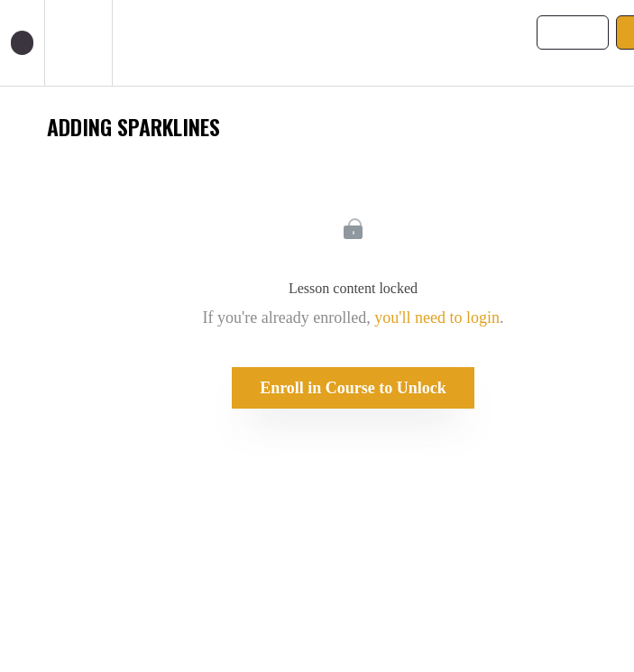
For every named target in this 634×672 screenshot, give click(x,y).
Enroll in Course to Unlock (353, 388)
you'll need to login (437, 318)
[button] (22, 43)
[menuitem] (78, 43)
